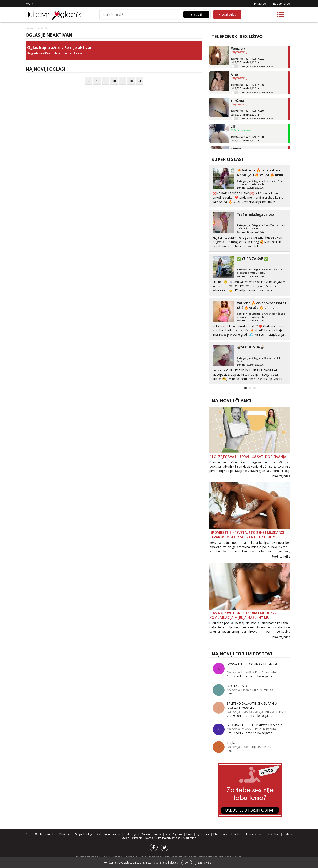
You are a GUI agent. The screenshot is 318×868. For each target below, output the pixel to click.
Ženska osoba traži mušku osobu (261, 183)
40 (131, 81)
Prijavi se (260, 4)
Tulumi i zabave (253, 834)
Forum (29, 4)
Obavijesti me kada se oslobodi (257, 66)
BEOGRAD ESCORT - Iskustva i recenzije (254, 725)
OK (187, 863)
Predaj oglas (227, 14)
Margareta (238, 49)
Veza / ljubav (174, 834)
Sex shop (273, 834)
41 (140, 81)
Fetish (235, 834)
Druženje (65, 834)
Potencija (131, 834)
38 (114, 81)
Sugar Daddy (84, 834)
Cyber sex (270, 181)
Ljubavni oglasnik (34, 28)
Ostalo (288, 834)
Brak (189, 834)
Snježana (237, 101)
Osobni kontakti (273, 358)
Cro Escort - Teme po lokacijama (249, 676)
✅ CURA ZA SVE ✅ (252, 259)
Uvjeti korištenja (133, 838)
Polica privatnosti (170, 838)
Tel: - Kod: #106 (247, 87)
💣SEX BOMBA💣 (251, 347)
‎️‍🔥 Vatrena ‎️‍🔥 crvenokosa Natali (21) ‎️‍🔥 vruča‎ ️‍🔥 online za (261, 175)
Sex (77, 53)
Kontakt (151, 838)
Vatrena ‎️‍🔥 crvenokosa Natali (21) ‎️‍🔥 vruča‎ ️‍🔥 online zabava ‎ (261, 308)
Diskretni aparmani (108, 834)
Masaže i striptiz (151, 834)
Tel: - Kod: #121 (247, 61)
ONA (239, 361)
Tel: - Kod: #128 (247, 139)
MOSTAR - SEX (237, 686)
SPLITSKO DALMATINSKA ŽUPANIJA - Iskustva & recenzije (253, 705)
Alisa (234, 74)
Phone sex (220, 834)
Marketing (190, 838)
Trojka (231, 743)
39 (123, 81)
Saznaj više (204, 863)
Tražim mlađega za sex (256, 214)
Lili (233, 127)
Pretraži (196, 14)
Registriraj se (281, 4)
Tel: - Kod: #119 (247, 113)
